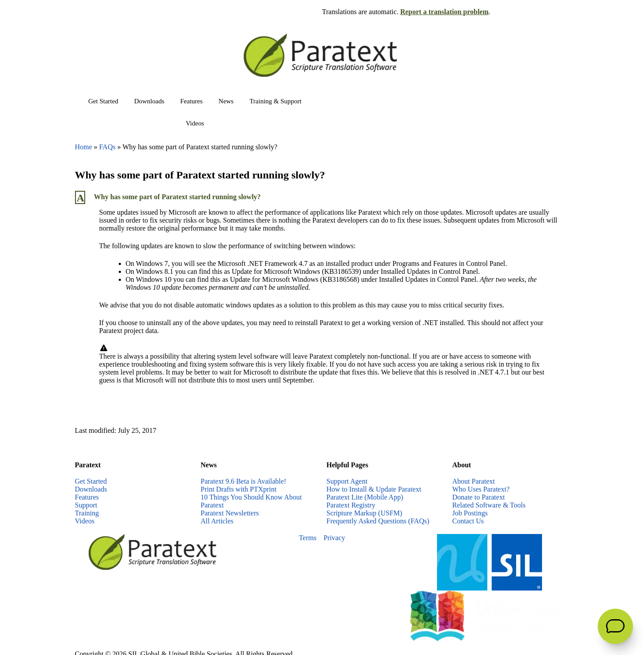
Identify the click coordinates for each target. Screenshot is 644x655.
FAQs (107, 147)
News (226, 101)
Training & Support (275, 101)
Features (191, 101)
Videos (195, 123)
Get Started (103, 101)
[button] (322, 197)
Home (84, 147)
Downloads (149, 101)
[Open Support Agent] (615, 626)
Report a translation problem (444, 12)
